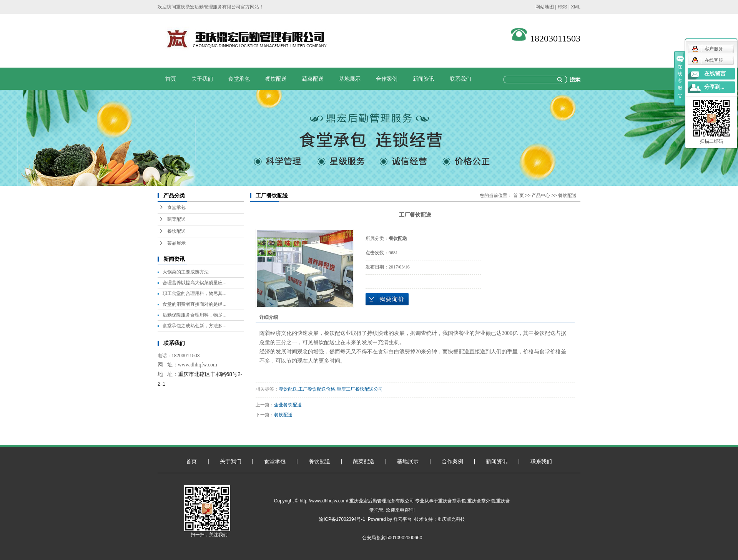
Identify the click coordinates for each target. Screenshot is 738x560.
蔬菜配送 (313, 79)
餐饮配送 (276, 79)
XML (576, 7)
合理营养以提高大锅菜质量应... (194, 283)
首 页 (518, 196)
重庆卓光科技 (451, 519)
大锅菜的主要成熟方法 (186, 272)
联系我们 (460, 79)
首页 (171, 79)
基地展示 (350, 79)
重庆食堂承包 (452, 501)
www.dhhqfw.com (198, 365)
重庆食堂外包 (481, 501)
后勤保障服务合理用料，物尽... (194, 315)
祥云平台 (402, 519)
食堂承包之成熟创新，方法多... (194, 326)
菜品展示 (176, 243)
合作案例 (387, 79)
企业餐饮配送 (288, 405)
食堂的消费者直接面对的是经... (194, 304)
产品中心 (541, 196)
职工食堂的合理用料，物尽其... (194, 293)
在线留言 (715, 74)
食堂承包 (239, 79)
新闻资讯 (424, 79)
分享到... (714, 87)
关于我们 (202, 79)
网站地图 (545, 7)
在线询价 (387, 299)
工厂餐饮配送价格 (317, 389)
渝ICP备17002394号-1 (342, 519)
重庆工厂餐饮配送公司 (360, 389)
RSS (563, 7)
